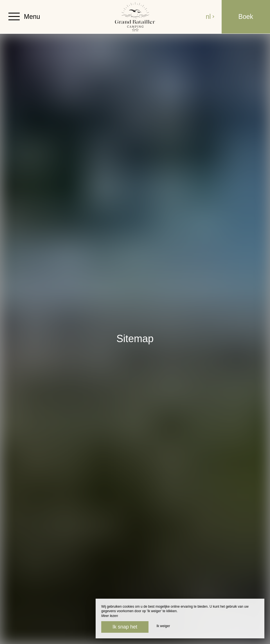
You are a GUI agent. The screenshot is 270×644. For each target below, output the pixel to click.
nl (210, 17)
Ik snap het (125, 627)
